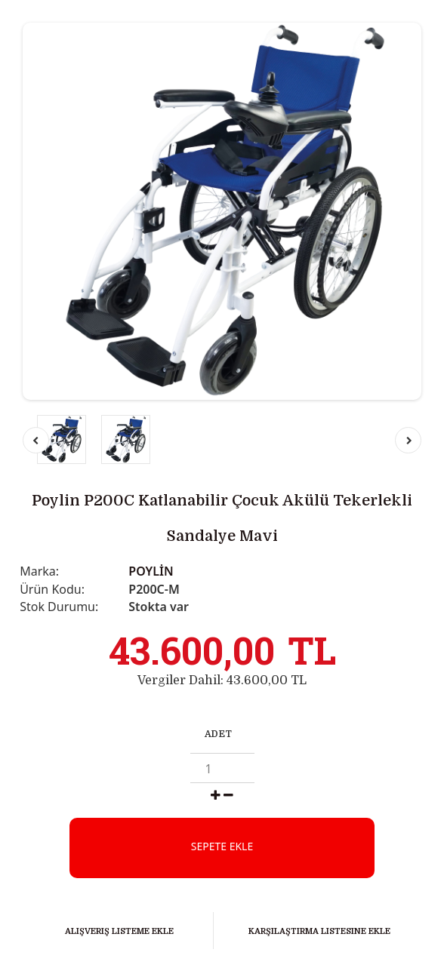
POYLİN (151, 571)
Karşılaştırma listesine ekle (319, 931)
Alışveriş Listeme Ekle (119, 931)
